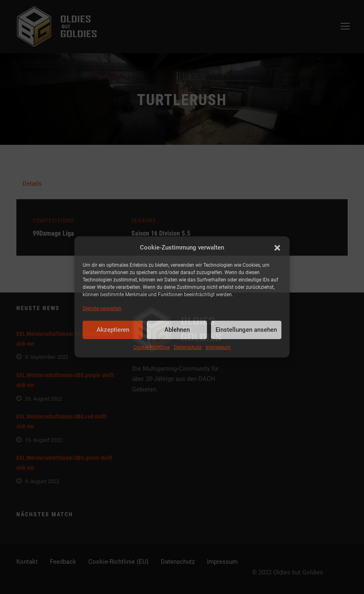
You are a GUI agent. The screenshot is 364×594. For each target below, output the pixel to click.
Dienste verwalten (102, 308)
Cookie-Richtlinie (152, 347)
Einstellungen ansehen (246, 330)
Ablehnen (177, 330)
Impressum (218, 347)
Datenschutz (188, 347)
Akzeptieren (113, 330)
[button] (277, 248)
